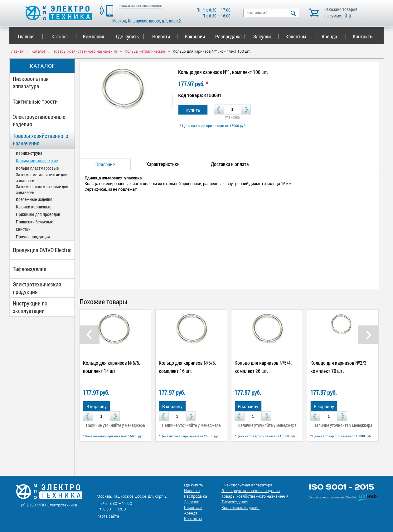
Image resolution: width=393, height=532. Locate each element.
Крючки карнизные (34, 207)
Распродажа (229, 36)
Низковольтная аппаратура (31, 82)
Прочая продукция (33, 237)
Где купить (130, 36)
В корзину (97, 406)
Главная (30, 36)
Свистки (23, 229)
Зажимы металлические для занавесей (42, 178)
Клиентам (299, 36)
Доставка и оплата (230, 164)
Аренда (334, 36)
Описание (105, 164)
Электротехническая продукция (37, 288)
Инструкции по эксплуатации (30, 307)
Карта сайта (108, 516)
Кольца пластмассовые (37, 168)
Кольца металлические (37, 161)
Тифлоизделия (30, 269)
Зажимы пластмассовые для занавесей (42, 189)
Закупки (266, 36)
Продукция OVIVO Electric (42, 250)
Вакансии (198, 36)
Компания (97, 36)
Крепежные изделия (34, 199)
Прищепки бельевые (34, 222)
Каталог (64, 36)
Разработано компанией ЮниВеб (333, 497)
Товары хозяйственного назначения (41, 139)
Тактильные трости (35, 101)
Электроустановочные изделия (39, 120)
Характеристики (163, 164)
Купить (193, 110)
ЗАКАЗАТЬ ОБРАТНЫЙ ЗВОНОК (141, 6)
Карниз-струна (29, 153)
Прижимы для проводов (38, 214)
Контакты (363, 36)
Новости (165, 36)
